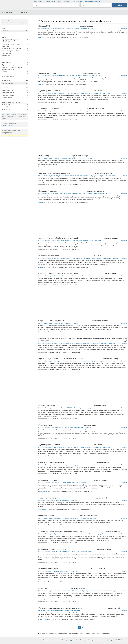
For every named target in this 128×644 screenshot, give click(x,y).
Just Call (41, 84)
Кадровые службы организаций (69, 241)
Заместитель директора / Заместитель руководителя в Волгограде (99, 258)
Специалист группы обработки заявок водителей (58, 238)
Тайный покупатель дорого (49, 498)
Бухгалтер (42, 588)
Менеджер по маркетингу (49, 406)
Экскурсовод (43, 156)
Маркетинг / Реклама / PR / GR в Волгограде (67, 610)
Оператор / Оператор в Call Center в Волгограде (86, 76)
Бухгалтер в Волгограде (109, 591)
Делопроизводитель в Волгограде (81, 552)
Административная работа (62, 552)
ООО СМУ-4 (42, 37)
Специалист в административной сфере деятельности (61, 608)
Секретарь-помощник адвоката (51, 321)
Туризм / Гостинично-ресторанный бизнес (66, 158)
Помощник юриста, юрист (49, 569)
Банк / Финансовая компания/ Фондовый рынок (96, 276)
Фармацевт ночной (46, 516)
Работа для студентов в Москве (51, 640)
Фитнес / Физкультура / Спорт (62, 93)
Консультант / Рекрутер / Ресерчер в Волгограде (95, 534)
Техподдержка (93, 640)
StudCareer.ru (5, 115)
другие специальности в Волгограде (91, 241)
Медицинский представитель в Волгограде (103, 176)
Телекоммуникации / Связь (62, 76)
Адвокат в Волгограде (72, 323)
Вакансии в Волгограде (45, 29)
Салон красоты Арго (44, 491)
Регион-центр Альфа (44, 619)
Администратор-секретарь (49, 480)
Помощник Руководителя (49, 191)
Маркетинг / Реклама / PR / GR (63, 408)
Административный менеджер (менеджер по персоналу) (61, 531)
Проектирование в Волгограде (84, 29)
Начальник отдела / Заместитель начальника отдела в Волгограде (92, 93)
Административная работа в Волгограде (66, 500)
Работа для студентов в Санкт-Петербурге (74, 640)
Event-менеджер (45, 425)
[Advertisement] (15, 170)
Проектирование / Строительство (64, 29)
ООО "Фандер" (43, 509)
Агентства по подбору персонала (69, 534)
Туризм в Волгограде (86, 158)
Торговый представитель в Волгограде (54, 173)
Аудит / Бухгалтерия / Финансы (91, 591)
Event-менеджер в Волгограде (83, 408)
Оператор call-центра (47, 73)
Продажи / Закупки (59, 194)
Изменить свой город (8, 125)
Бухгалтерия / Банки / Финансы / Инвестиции (67, 276)
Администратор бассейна (49, 109)
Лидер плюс (42, 202)
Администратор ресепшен (49, 91)
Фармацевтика (84, 176)
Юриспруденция (59, 323)
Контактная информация (106, 640)
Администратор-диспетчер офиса (52, 549)
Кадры (56, 241)
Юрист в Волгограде (71, 571)
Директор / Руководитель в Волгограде (99, 194)
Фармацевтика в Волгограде (88, 518)
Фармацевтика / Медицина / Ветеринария (66, 176)
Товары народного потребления (76, 194)
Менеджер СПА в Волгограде (82, 111)
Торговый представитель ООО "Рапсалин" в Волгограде (61, 359)
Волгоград (124, 29)
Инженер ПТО (44, 26)
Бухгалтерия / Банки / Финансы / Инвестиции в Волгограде (71, 483)
